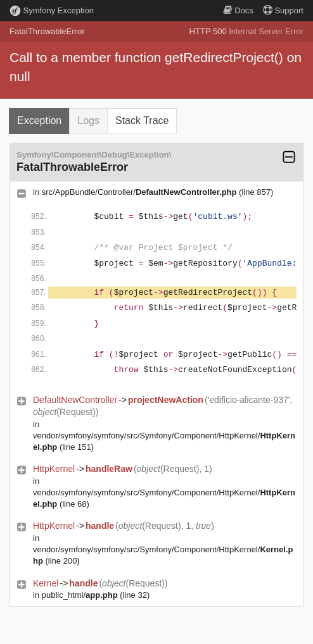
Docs (238, 10)
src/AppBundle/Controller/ (139, 192)
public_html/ (80, 595)
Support (283, 10)
